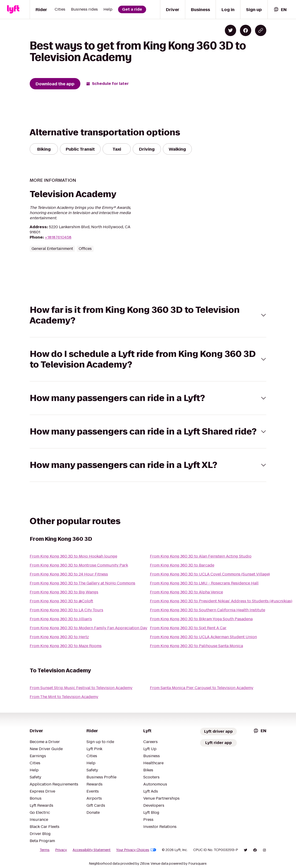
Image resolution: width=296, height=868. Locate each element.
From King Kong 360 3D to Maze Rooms (66, 646)
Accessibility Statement (92, 850)
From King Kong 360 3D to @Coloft (61, 601)
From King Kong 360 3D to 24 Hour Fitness (69, 574)
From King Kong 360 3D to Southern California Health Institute (208, 610)
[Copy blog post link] (261, 30)
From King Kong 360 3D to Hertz (59, 637)
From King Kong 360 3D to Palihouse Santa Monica (196, 646)
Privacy (61, 850)
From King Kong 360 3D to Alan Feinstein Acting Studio (201, 556)
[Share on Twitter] (230, 30)
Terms (45, 850)
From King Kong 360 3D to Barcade (182, 565)
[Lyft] (13, 9)
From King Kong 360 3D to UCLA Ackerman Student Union (203, 637)
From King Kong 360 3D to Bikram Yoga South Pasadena (201, 619)
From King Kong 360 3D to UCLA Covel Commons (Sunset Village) (210, 574)
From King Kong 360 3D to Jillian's (61, 619)
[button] (148, 315)
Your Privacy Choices (136, 850)
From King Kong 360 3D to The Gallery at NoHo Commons (82, 583)
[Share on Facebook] (246, 30)
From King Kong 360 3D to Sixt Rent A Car (188, 628)
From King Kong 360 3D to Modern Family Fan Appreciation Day (88, 628)
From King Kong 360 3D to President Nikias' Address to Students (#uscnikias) (221, 601)
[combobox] (280, 10)
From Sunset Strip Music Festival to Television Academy (81, 688)
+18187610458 (58, 237)
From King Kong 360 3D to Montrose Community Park (79, 565)
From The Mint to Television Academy (64, 697)
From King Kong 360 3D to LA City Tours (66, 610)
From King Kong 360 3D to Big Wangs (64, 592)
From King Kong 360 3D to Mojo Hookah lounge (73, 556)
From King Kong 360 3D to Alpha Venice (186, 592)
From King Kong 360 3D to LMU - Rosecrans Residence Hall (204, 583)
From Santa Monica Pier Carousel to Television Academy (202, 688)
